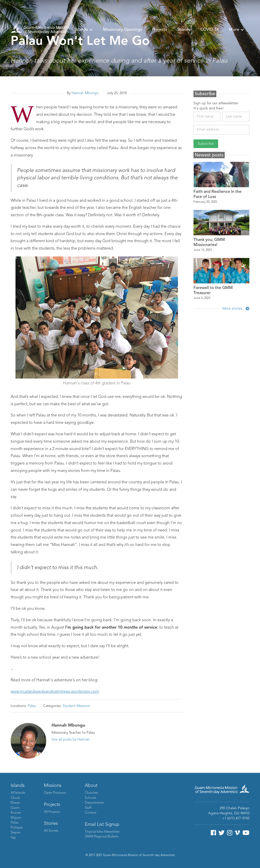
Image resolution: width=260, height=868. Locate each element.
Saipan (16, 833)
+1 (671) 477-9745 (236, 818)
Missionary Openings (123, 30)
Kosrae (16, 813)
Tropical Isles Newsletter (102, 832)
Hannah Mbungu (85, 93)
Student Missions (76, 706)
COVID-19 (210, 30)
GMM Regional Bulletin (102, 837)
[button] (84, 30)
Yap (13, 838)
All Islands (18, 793)
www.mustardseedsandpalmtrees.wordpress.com (55, 692)
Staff (88, 808)
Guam (15, 808)
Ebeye (15, 803)
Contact (91, 813)
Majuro (16, 818)
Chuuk (15, 798)
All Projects (52, 812)
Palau (32, 706)
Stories (184, 30)
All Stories (51, 831)
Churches (92, 793)
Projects (160, 30)
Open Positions (55, 793)
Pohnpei (17, 828)
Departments (94, 803)
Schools (91, 798)
